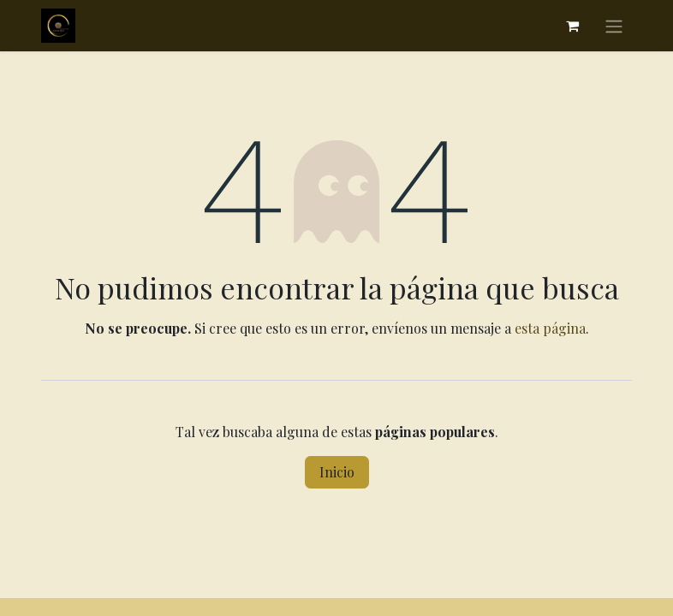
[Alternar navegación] (614, 26)
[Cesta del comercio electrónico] (572, 26)
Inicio (337, 472)
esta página (550, 328)
